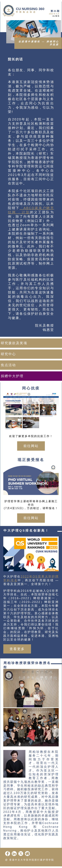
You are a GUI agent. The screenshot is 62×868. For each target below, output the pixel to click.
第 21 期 (55, 11)
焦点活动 (8, 365)
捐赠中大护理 (12, 376)
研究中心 (8, 354)
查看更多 (17, 649)
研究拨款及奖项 (14, 343)
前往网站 (31, 446)
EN (54, 16)
